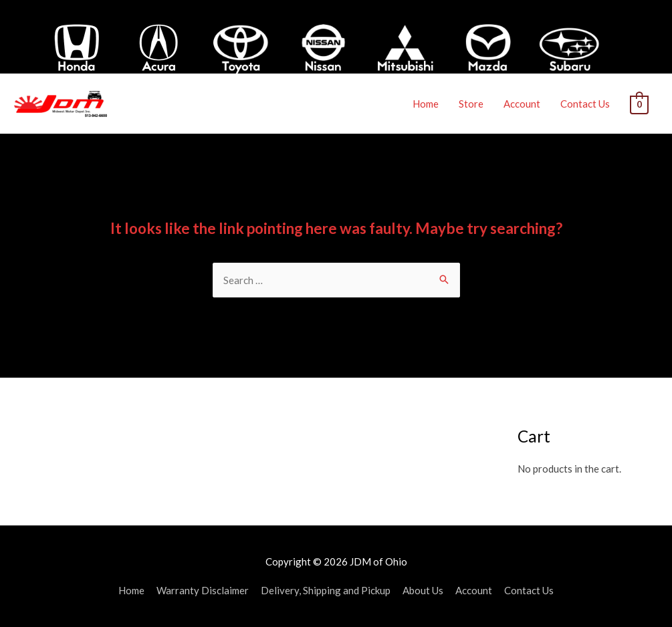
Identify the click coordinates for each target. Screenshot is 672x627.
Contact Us (586, 104)
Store (472, 104)
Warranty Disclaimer (203, 590)
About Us (423, 590)
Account (523, 104)
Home (426, 104)
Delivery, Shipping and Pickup (326, 590)
